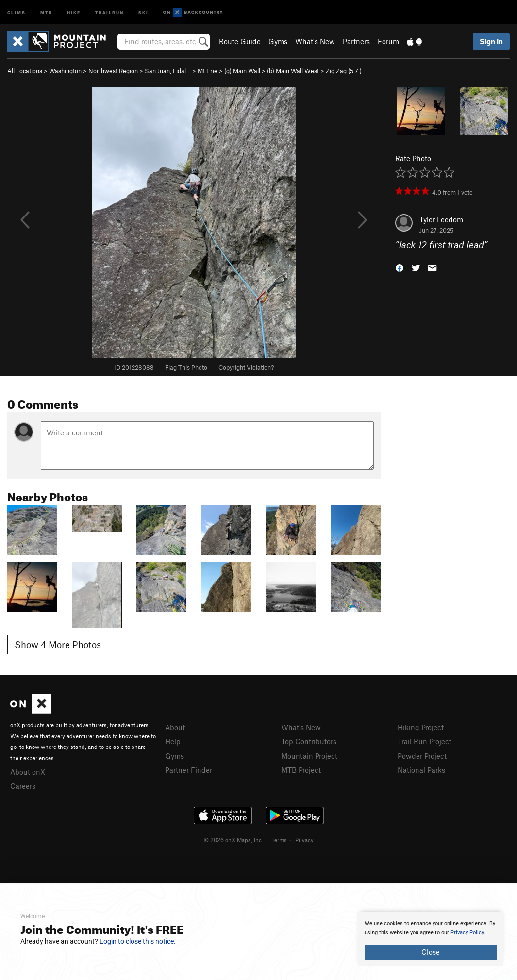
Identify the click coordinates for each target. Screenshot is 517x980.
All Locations (25, 71)
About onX (28, 772)
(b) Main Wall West (293, 71)
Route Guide (240, 41)
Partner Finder (189, 770)
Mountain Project (309, 756)
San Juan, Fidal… (168, 71)
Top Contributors (309, 741)
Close (431, 952)
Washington (65, 71)
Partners (356, 41)
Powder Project (422, 756)
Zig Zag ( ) (344, 71)
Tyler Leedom (441, 219)
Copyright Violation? (246, 367)
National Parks (421, 770)
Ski (143, 12)
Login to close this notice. (138, 941)
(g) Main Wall (242, 71)
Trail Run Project (425, 741)
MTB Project (301, 770)
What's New (315, 41)
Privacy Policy (467, 933)
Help (173, 741)
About (175, 727)
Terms (279, 840)
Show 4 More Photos (58, 644)
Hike (74, 12)
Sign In (491, 41)
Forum (388, 41)
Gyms (278, 41)
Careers (23, 786)
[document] (431, 939)
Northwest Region (113, 71)
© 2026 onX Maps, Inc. (233, 840)
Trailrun (109, 12)
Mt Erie (208, 71)
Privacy (304, 840)
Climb (17, 12)
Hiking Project (421, 727)
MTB (46, 12)
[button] (400, 267)
